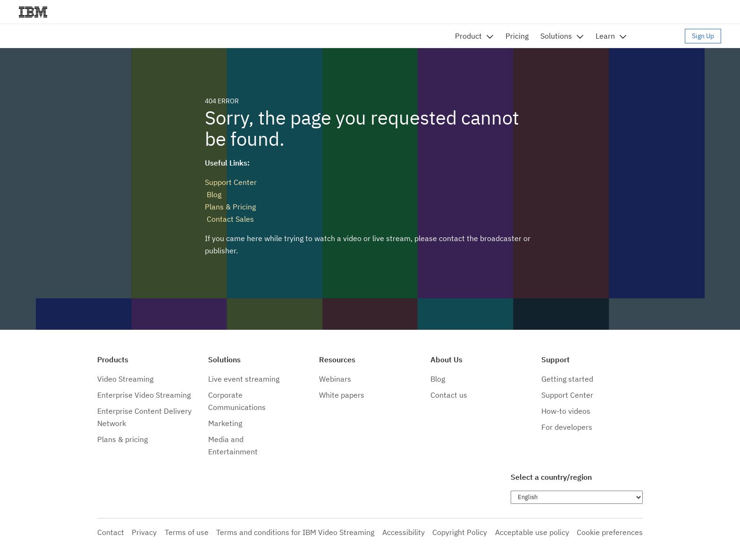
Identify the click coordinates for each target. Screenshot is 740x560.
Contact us (449, 395)
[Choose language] (577, 497)
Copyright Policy (460, 532)
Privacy (144, 532)
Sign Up (703, 36)
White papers (342, 395)
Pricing (517, 36)
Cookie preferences (610, 532)
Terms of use (187, 532)
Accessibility (404, 532)
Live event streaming (244, 379)
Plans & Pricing (230, 207)
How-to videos (566, 411)
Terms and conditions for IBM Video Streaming (295, 532)
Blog (213, 194)
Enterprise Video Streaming (144, 395)
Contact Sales (229, 219)
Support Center (231, 182)
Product (468, 36)
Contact (111, 532)
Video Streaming (125, 379)
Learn (605, 36)
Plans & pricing (122, 439)
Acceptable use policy (532, 532)
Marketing (225, 423)
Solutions (556, 36)
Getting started (567, 379)
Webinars (335, 379)
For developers (567, 427)
